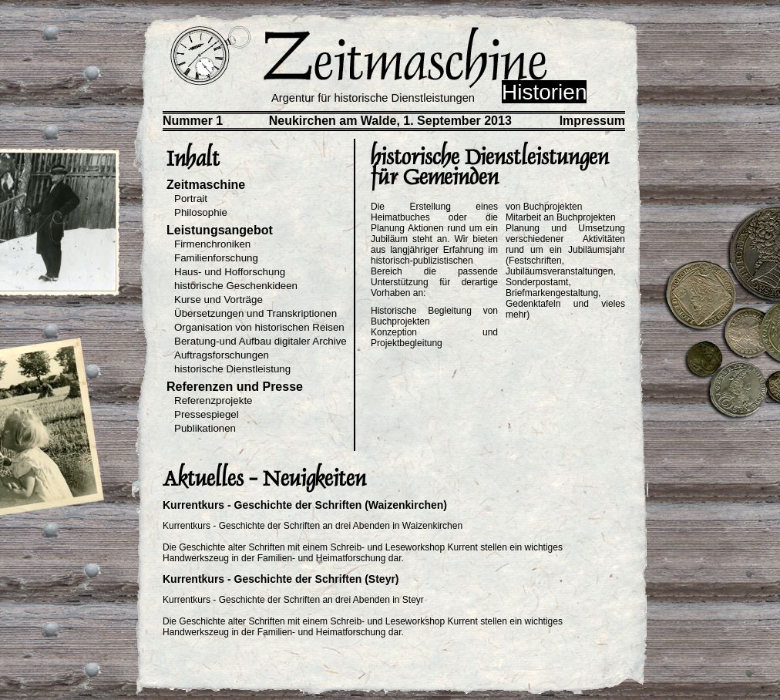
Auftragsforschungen (222, 355)
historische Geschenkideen (236, 286)
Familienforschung (216, 258)
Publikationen (205, 428)
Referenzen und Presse (235, 387)
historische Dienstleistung (232, 369)
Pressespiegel (207, 414)
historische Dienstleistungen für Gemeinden (490, 167)
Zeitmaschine (206, 185)
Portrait (191, 199)
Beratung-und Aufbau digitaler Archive (261, 341)
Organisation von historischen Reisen (259, 327)
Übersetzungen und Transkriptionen (256, 313)
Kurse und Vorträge (219, 300)
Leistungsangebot (220, 230)
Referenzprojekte (213, 400)
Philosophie (201, 212)
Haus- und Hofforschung (230, 272)
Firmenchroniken (212, 244)
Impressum (592, 121)
